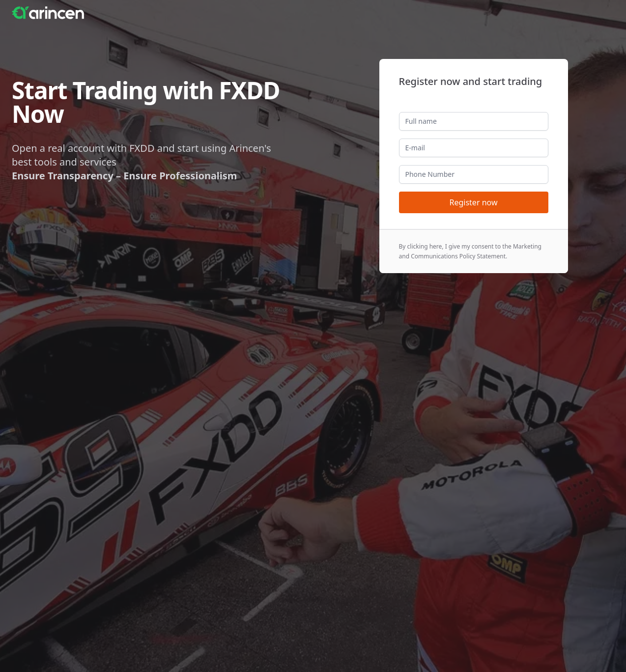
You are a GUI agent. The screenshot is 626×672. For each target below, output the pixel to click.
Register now (473, 202)
